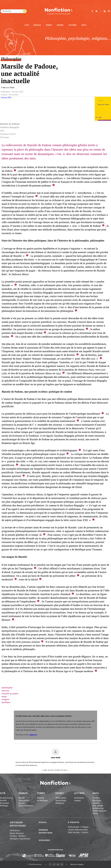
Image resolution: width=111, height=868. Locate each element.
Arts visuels (98, 806)
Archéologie (42, 800)
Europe (22, 803)
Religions (60, 803)
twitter (96, 11)
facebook (92, 11)
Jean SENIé (10, 88)
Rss (105, 11)
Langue (77, 800)
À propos (74, 822)
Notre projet (73, 827)
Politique (4, 806)
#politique (6, 702)
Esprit (60, 25)
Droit (2, 798)
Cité (27, 25)
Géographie (24, 800)
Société (3, 800)
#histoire (5, 691)
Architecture (98, 808)
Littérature (79, 798)
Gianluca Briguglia (10, 127)
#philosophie (7, 688)
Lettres (72, 25)
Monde (22, 798)
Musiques (97, 800)
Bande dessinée (99, 811)
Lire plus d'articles (55, 770)
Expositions (25, 839)
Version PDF (6, 98)
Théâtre (96, 803)
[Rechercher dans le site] (14, 11)
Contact (85, 832)
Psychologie (61, 800)
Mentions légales (77, 864)
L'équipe (85, 827)
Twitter (54, 864)
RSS (58, 864)
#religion (5, 699)
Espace (37, 25)
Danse (95, 813)
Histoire (41, 798)
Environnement (26, 806)
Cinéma (96, 798)
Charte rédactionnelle (78, 830)
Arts (84, 25)
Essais (43, 822)
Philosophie (61, 798)
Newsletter (109, 11)
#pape (4, 697)
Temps (49, 25)
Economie (4, 803)
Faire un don (74, 832)
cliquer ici (33, 735)
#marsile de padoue (10, 694)
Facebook (50, 864)
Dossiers (44, 840)
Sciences (9, 798)
